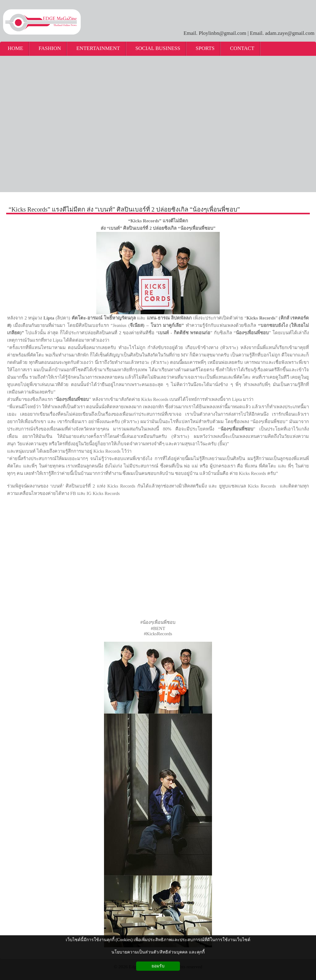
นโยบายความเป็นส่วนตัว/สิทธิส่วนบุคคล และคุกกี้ (158, 952)
